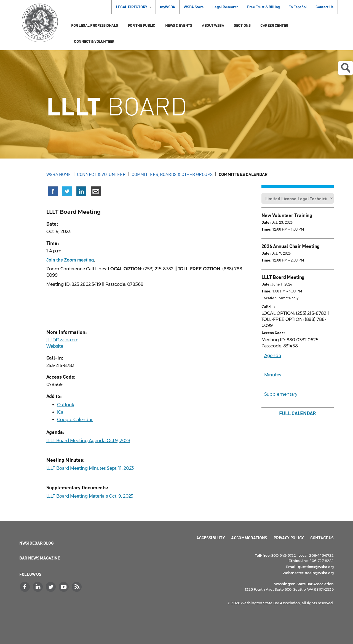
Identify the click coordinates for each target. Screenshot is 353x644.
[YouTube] (64, 587)
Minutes (273, 375)
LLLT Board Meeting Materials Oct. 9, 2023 (90, 496)
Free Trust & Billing (264, 7)
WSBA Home (59, 174)
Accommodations (249, 538)
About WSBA (213, 25)
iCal (61, 412)
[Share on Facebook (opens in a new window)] (53, 191)
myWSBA (168, 7)
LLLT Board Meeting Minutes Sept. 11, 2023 (90, 468)
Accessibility (211, 538)
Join (70, 260)
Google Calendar (75, 420)
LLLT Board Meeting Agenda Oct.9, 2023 (88, 441)
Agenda (273, 356)
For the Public (142, 25)
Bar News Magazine (40, 558)
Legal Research (225, 7)
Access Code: (273, 333)
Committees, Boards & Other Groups (172, 174)
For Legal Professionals (95, 25)
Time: (266, 229)
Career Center (274, 25)
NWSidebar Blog (37, 543)
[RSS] (77, 587)
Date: (266, 222)
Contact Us (324, 7)
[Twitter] (51, 587)
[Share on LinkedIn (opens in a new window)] (81, 191)
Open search (346, 68)
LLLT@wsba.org (63, 340)
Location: (270, 298)
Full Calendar (298, 413)
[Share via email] (96, 191)
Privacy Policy (289, 538)
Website (55, 346)
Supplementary (281, 394)
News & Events (179, 25)
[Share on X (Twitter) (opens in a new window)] (67, 191)
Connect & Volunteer (94, 41)
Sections (242, 25)
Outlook (66, 405)
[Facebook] (25, 587)
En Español (298, 7)
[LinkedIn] (38, 587)
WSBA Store (194, 7)
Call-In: (268, 306)
